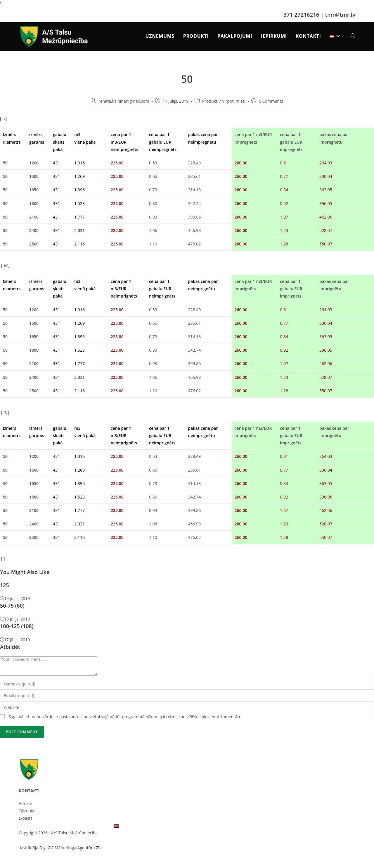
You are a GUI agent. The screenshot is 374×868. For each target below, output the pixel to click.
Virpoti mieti (234, 101)
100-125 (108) (17, 626)
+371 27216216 (300, 14)
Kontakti (106, 829)
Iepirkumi (89, 829)
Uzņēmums (30, 829)
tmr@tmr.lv (340, 14)
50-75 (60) (12, 606)
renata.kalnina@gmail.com (124, 101)
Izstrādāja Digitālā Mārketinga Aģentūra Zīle (61, 851)
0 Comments (271, 101)
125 (5, 585)
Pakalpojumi (68, 829)
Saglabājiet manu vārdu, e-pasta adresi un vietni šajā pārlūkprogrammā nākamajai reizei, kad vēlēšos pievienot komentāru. (126, 720)
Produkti (210, 101)
